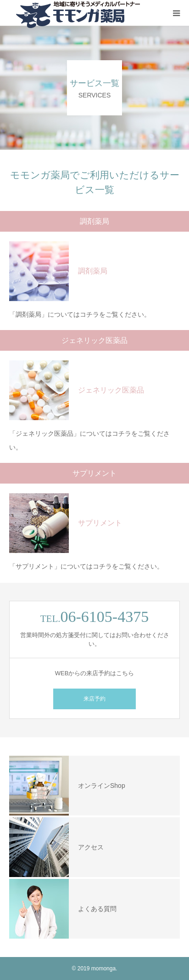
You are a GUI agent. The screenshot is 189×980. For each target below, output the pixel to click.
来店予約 (94, 699)
